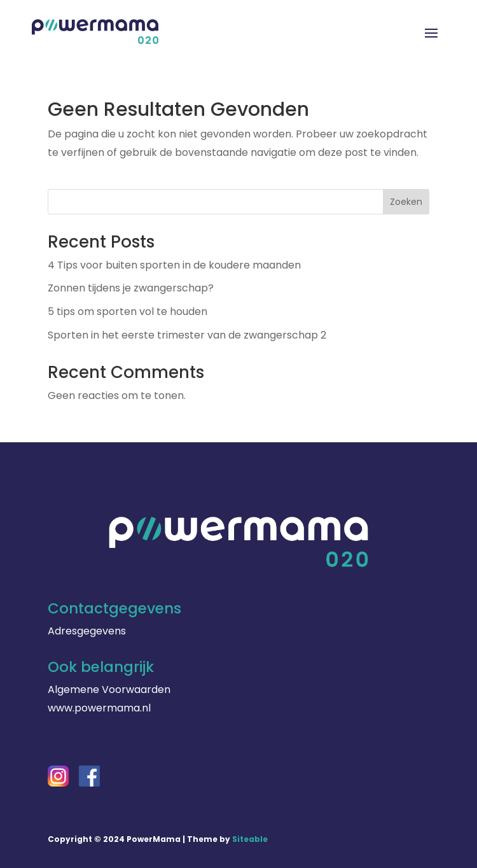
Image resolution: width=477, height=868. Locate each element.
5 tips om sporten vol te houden (128, 311)
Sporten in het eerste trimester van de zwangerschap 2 (187, 335)
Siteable (250, 839)
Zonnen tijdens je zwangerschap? (131, 288)
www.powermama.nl (99, 708)
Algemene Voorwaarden (109, 689)
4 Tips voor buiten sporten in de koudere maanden (174, 265)
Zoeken (406, 202)
